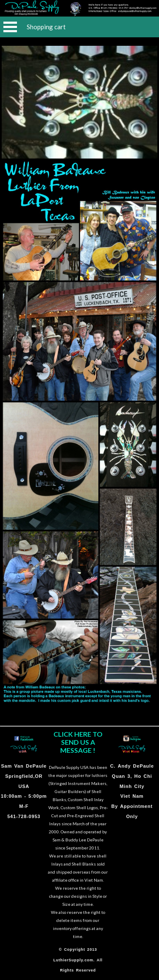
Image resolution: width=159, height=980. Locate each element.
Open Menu (10, 27)
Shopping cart (46, 27)
